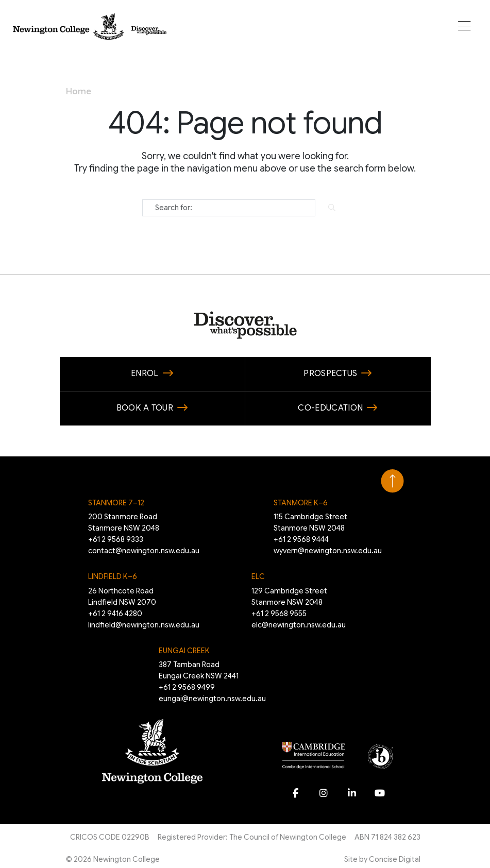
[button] (464, 27)
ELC (258, 576)
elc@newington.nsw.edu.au (299, 625)
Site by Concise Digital (382, 859)
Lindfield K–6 (113, 576)
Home (79, 91)
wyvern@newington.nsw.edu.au (328, 551)
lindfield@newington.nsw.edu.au (144, 625)
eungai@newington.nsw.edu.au (212, 699)
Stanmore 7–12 (116, 503)
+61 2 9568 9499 (187, 687)
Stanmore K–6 (301, 503)
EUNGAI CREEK (184, 651)
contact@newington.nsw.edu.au (144, 551)
